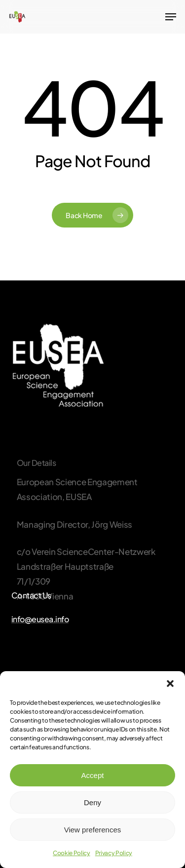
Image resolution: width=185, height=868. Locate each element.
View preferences (93, 830)
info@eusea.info (40, 619)
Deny (92, 802)
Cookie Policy (72, 853)
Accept (93, 775)
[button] (170, 684)
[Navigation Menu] (171, 17)
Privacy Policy (114, 853)
